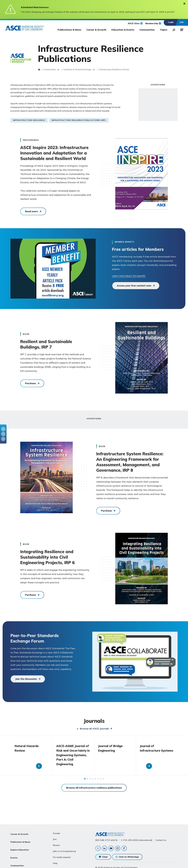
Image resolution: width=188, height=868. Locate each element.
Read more (31, 211)
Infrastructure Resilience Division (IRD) (129, 69)
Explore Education (20, 845)
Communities (147, 30)
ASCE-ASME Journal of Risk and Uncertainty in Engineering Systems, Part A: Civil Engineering (72, 757)
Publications (161, 69)
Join (55, 838)
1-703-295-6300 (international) (137, 839)
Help (55, 862)
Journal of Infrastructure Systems (150, 750)
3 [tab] (90, 783)
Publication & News (20, 839)
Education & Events (123, 30)
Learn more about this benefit (129, 276)
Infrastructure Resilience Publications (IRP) (79, 120)
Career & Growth (96, 30)
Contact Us (161, 839)
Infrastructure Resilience (29, 120)
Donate (56, 833)
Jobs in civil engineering (64, 850)
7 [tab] (101, 783)
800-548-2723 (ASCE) (106, 839)
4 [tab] (93, 783)
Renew (56, 844)
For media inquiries (62, 856)
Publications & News (69, 30)
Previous (5, 758)
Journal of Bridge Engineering (111, 748)
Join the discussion (26, 679)
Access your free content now (134, 286)
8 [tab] (103, 783)
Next (183, 758)
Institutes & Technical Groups (89, 69)
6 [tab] (98, 783)
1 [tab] (85, 783)
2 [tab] (87, 783)
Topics (164, 30)
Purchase (30, 383)
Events (14, 851)
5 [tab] (95, 783)
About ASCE (17, 864)
